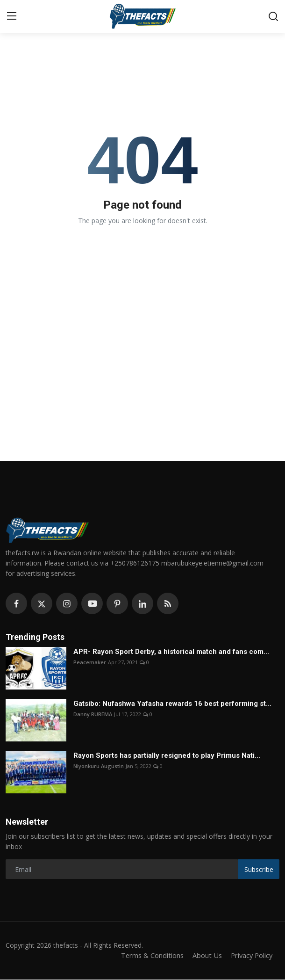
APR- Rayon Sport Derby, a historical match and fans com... (171, 652)
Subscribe (259, 869)
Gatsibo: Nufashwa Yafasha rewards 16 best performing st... (172, 704)
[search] (273, 16)
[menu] (12, 16)
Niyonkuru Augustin (99, 766)
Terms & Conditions (149, 956)
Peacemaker (90, 662)
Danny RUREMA (93, 714)
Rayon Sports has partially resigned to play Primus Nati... (167, 755)
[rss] (168, 603)
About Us (205, 956)
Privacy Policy (250, 956)
